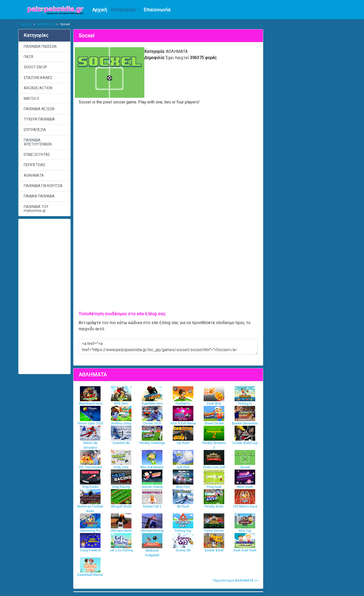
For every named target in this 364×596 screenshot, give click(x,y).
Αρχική (100, 10)
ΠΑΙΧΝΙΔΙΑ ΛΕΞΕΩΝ (39, 109)
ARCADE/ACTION (38, 88)
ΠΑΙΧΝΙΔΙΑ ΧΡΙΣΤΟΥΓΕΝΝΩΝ (38, 142)
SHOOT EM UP (35, 67)
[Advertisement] (44, 296)
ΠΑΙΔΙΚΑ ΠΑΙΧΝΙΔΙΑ (39, 196)
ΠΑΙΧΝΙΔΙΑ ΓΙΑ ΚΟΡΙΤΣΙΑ (43, 186)
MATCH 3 (31, 99)
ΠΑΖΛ (28, 57)
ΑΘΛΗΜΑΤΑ (46, 24)
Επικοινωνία (157, 10)
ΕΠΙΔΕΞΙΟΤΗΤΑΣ (37, 155)
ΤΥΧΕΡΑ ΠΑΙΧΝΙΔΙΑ (39, 119)
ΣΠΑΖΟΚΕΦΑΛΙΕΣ (38, 78)
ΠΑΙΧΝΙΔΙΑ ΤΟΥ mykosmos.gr (36, 209)
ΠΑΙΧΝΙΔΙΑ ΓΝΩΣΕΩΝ (40, 46)
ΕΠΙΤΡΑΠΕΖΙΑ (35, 130)
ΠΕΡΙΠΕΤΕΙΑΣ (35, 165)
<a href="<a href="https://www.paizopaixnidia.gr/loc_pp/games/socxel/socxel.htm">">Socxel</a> (168, 347)
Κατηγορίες (123, 10)
